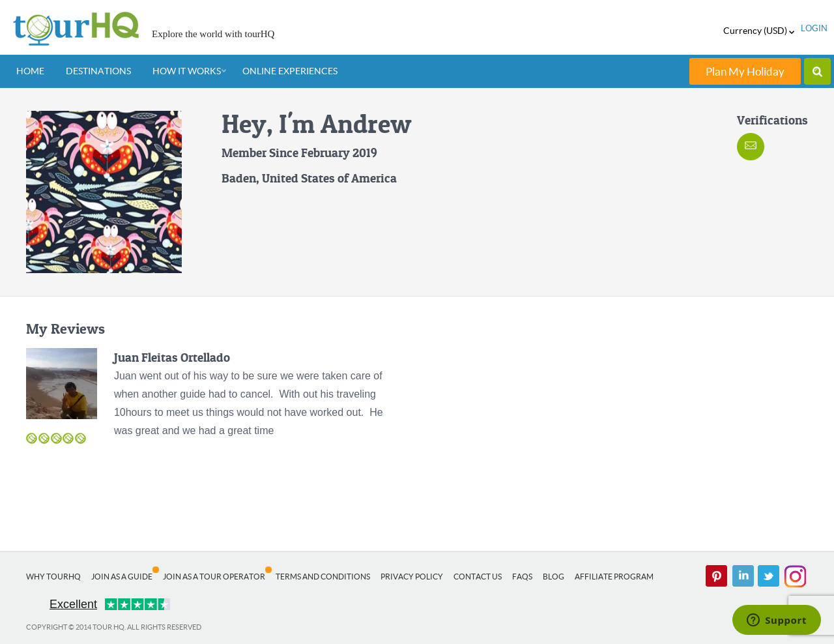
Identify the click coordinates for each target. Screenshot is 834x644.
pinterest (717, 576)
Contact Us (478, 577)
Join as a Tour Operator (214, 577)
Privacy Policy (412, 577)
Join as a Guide (122, 577)
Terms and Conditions (323, 577)
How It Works (187, 71)
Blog (554, 577)
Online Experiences (290, 71)
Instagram (795, 576)
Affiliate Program (614, 577)
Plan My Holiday (745, 71)
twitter (769, 576)
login (814, 28)
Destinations (98, 71)
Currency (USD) (759, 31)
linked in (743, 576)
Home (30, 71)
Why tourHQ (53, 577)
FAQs (522, 577)
